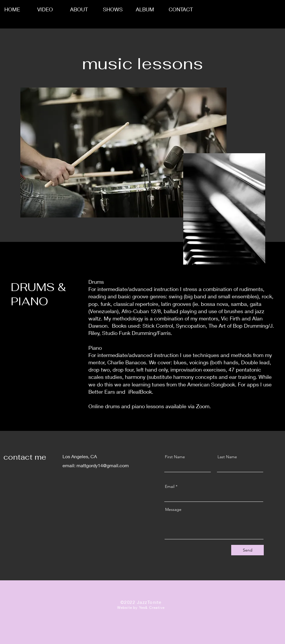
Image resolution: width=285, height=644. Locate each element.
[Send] (247, 550)
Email (170, 486)
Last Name (227, 457)
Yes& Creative (152, 608)
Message (173, 509)
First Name (175, 457)
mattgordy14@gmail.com (103, 465)
